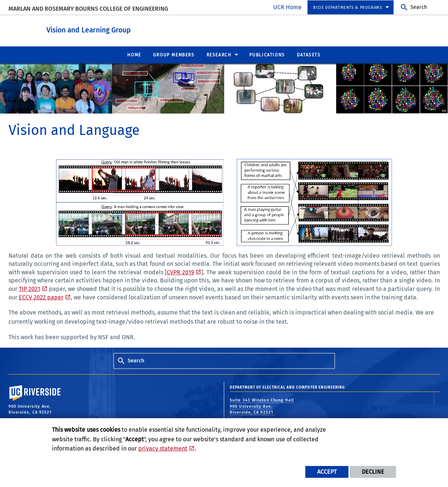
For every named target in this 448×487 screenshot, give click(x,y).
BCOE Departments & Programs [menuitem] (348, 8)
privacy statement (163, 448)
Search (419, 7)
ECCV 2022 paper (41, 297)
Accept (327, 472)
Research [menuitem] (219, 55)
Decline (373, 472)
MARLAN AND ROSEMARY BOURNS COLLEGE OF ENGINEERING (88, 9)
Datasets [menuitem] (309, 55)
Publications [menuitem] (267, 55)
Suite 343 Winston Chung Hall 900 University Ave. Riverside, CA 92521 (262, 406)
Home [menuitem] (134, 55)
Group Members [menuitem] (174, 55)
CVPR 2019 (180, 272)
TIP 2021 (29, 288)
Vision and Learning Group (122, 29)
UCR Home (287, 7)
